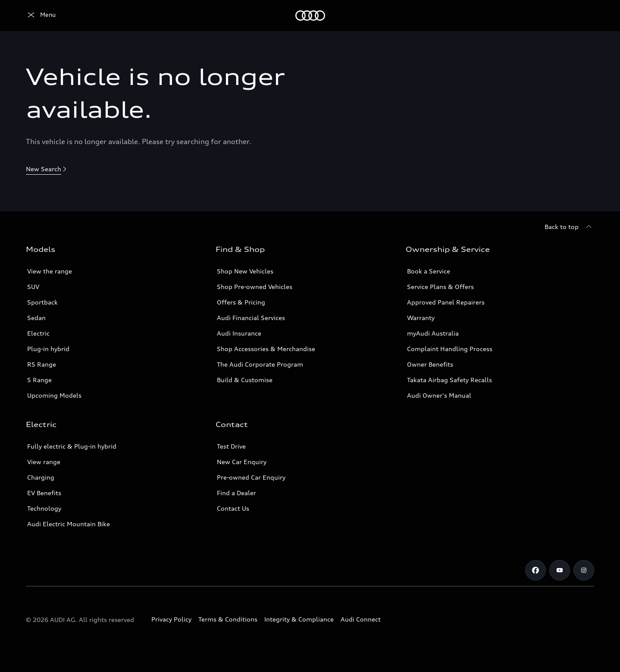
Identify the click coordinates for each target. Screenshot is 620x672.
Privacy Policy (171, 619)
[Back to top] (569, 227)
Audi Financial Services (251, 318)
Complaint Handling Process (450, 349)
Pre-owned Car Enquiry (251, 477)
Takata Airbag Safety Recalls (449, 380)
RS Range (42, 364)
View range (44, 462)
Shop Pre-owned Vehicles (255, 287)
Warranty (421, 318)
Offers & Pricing (241, 302)
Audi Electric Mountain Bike (69, 524)
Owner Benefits (430, 364)
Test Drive (231, 446)
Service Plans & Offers (440, 287)
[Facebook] (535, 570)
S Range (39, 380)
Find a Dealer (236, 493)
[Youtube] (560, 570)
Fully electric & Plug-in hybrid (72, 446)
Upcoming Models (54, 395)
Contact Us (233, 508)
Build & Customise (245, 380)
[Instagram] (584, 570)
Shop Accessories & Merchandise (266, 349)
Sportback (42, 302)
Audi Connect (361, 619)
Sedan (36, 318)
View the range (50, 271)
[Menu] (41, 16)
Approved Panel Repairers (446, 302)
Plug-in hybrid (48, 349)
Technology (44, 508)
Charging (41, 477)
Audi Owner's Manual (439, 395)
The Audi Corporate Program (260, 364)
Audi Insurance (239, 333)
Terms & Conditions (228, 619)
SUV (33, 287)
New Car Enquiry (242, 462)
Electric (38, 333)
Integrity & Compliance (299, 619)
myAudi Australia (433, 333)
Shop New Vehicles (245, 271)
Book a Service (429, 271)
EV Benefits (44, 493)
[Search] (584, 16)
